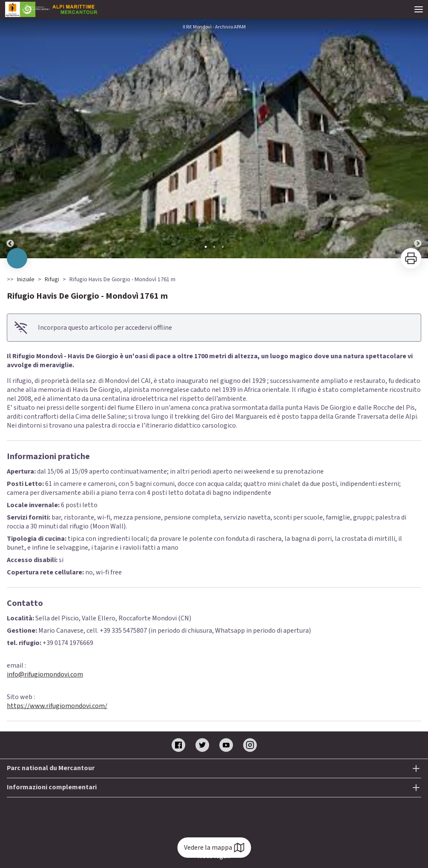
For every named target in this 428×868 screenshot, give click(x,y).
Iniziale (26, 280)
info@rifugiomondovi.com (45, 674)
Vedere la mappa (214, 848)
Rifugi (52, 280)
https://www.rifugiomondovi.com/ (57, 706)
